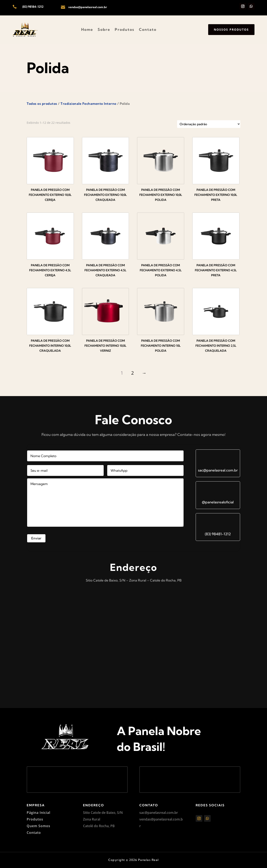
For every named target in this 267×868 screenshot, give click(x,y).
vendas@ (147, 819)
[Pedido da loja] (209, 124)
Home (87, 29)
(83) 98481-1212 (218, 534)
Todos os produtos (42, 104)
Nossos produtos (231, 29)
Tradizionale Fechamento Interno (88, 104)
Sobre (104, 29)
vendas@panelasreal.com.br (88, 7)
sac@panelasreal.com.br (218, 470)
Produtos (125, 29)
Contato (148, 29)
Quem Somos (38, 826)
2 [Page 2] (133, 373)
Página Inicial (38, 813)
